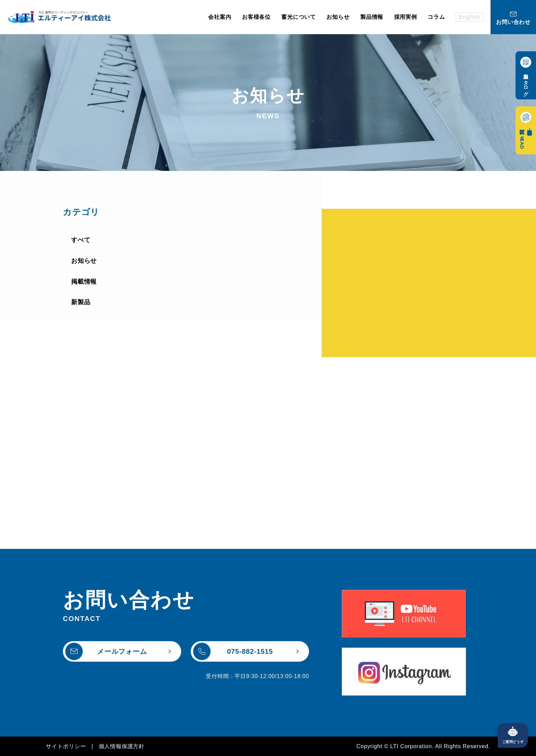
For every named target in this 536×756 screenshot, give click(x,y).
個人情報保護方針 (122, 746)
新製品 (81, 302)
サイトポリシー (66, 746)
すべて (81, 240)
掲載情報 (84, 282)
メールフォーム (106, 651)
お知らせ (84, 261)
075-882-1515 (233, 651)
